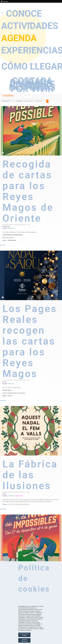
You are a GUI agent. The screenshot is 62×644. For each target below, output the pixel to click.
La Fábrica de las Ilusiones (30, 475)
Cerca (47, 101)
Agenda (19, 38)
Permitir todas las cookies (24, 635)
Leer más (3, 245)
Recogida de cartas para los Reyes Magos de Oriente (28, 191)
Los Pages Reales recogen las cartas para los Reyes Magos (30, 341)
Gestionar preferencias (24, 640)
